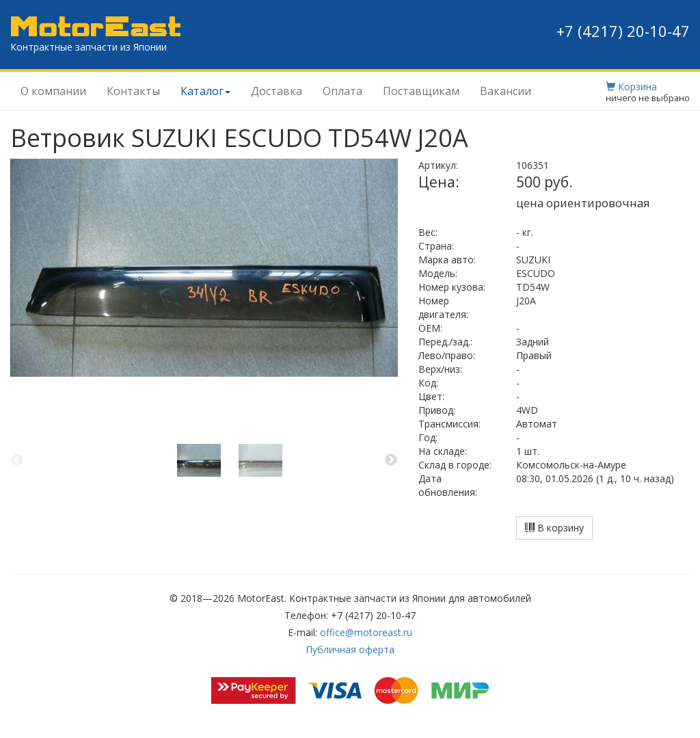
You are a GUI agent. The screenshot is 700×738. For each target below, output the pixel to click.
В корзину (554, 528)
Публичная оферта (350, 649)
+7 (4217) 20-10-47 (623, 31)
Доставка (277, 91)
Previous (17, 460)
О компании (53, 91)
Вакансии (506, 91)
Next (391, 460)
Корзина (631, 87)
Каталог (205, 91)
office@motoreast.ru (366, 632)
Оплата (342, 91)
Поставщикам (421, 91)
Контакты (133, 91)
